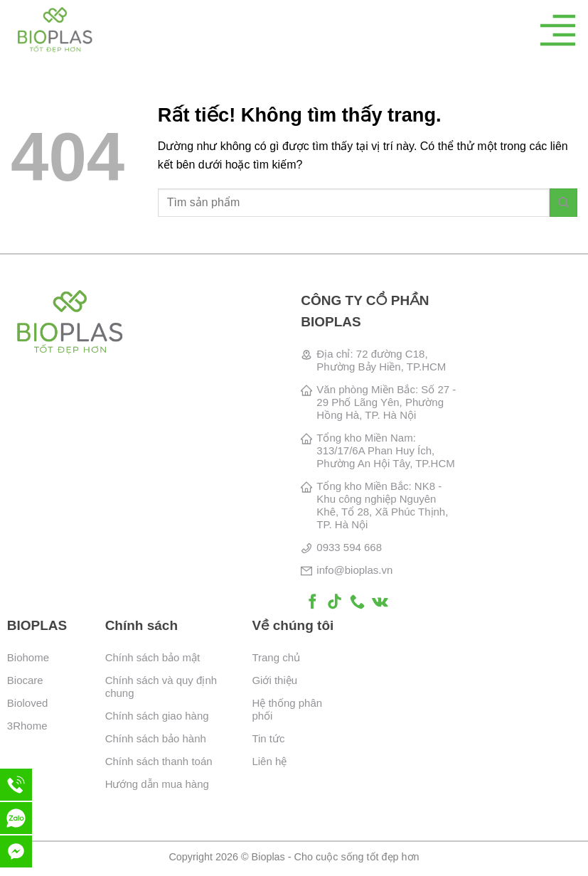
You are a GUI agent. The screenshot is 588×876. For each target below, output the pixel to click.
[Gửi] (563, 202)
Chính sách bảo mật (153, 657)
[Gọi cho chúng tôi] (357, 603)
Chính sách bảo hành (156, 738)
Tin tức (268, 738)
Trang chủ (276, 657)
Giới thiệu (274, 680)
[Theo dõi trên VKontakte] (380, 603)
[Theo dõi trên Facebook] (312, 603)
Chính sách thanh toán (159, 761)
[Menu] (558, 30)
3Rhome (27, 726)
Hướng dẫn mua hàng (157, 784)
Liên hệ (269, 761)
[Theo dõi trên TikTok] (335, 603)
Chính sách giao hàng (157, 716)
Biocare (25, 680)
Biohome (28, 657)
